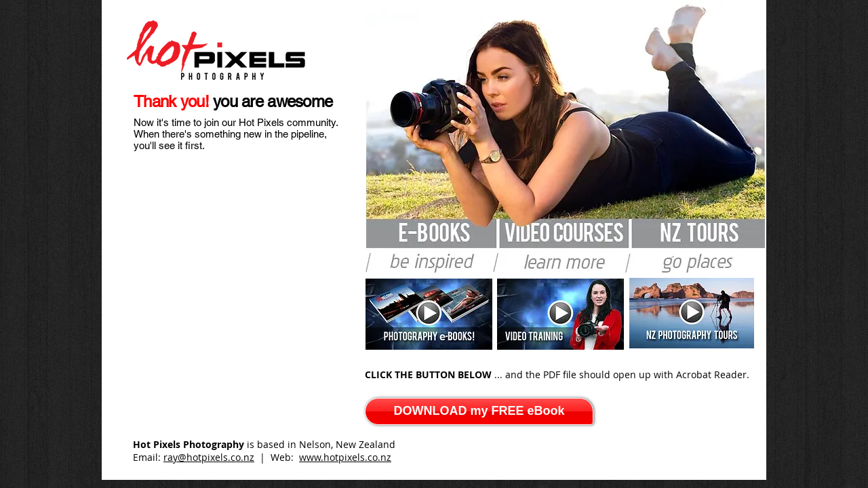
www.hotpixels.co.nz (345, 457)
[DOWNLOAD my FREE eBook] (479, 411)
